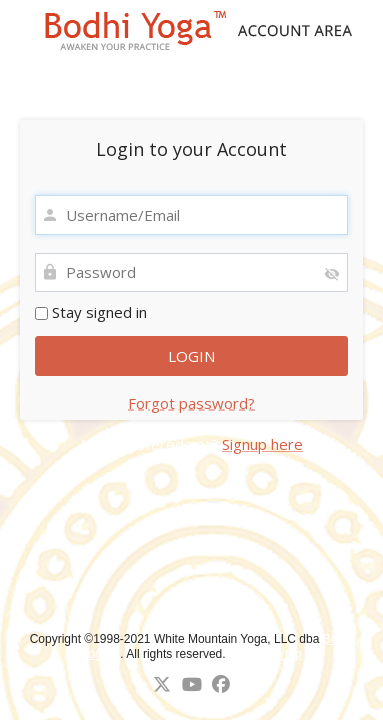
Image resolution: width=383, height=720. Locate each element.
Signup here (262, 444)
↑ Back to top (266, 654)
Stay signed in (91, 312)
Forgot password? (191, 403)
